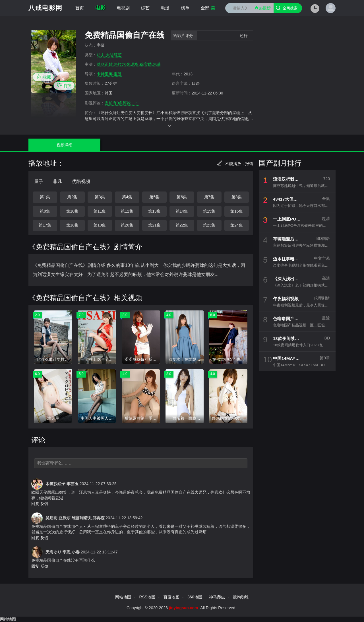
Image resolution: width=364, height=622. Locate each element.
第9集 (45, 211)
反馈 (44, 504)
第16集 (237, 211)
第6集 (182, 197)
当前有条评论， (122, 103)
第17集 (45, 225)
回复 (35, 504)
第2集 (72, 197)
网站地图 (123, 597)
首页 (80, 8)
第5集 (154, 197)
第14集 (182, 211)
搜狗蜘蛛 (241, 597)
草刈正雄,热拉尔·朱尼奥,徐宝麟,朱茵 (129, 64)
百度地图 (171, 597)
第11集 (100, 211)
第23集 (209, 225)
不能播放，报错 (235, 164)
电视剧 (123, 8)
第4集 (127, 197)
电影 (100, 8)
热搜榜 (262, 8)
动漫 (165, 8)
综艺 (145, 8)
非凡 (57, 181)
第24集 (237, 225)
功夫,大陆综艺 (109, 55)
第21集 (154, 225)
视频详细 (50, 145)
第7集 (209, 197)
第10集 (73, 211)
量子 (39, 181)
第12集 (127, 211)
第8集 (237, 197)
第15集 (209, 211)
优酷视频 (81, 181)
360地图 (195, 597)
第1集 (45, 197)
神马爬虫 (217, 597)
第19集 (100, 225)
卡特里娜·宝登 (109, 74)
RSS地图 (147, 597)
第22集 (182, 225)
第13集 (154, 211)
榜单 (185, 8)
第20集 (127, 225)
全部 (208, 8)
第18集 (73, 225)
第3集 (100, 197)
